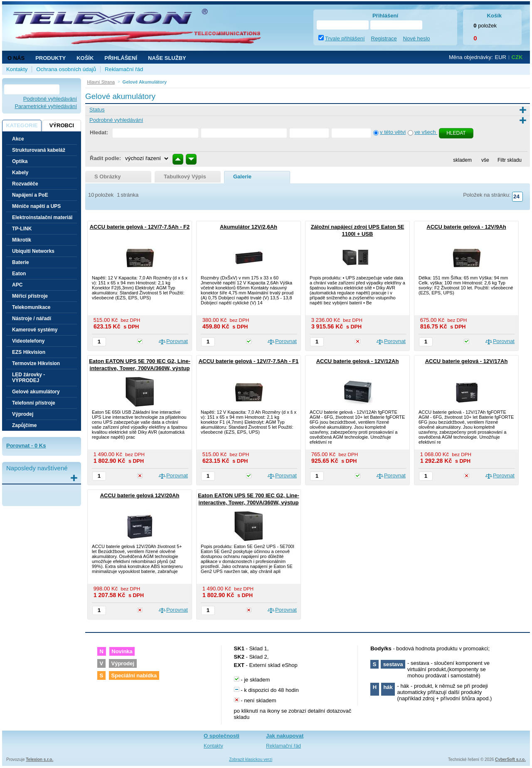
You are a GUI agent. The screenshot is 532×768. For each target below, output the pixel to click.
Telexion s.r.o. (39, 759)
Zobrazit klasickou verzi (251, 759)
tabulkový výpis (185, 177)
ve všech (426, 132)
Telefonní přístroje (34, 403)
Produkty (50, 58)
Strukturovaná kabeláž (39, 150)
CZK (517, 57)
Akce (18, 139)
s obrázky (108, 177)
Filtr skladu (507, 160)
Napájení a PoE (30, 195)
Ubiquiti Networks (33, 251)
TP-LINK (22, 229)
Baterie (21, 262)
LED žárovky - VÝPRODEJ (28, 378)
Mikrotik (22, 240)
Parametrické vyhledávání (46, 106)
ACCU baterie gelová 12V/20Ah (140, 495)
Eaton (19, 274)
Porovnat (177, 341)
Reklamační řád (124, 69)
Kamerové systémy (35, 330)
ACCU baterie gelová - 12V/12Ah (358, 361)
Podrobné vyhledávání (50, 99)
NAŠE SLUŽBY (167, 58)
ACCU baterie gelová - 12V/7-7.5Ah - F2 (140, 227)
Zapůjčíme (24, 425)
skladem (462, 160)
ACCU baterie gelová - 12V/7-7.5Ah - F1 (249, 361)
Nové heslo (417, 38)
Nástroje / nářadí (32, 319)
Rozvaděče (25, 184)
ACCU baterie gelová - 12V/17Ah (467, 361)
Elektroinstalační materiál (42, 217)
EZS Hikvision (29, 352)
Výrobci (62, 125)
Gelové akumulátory (36, 392)
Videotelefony (28, 341)
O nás (16, 58)
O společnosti (222, 736)
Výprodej (23, 414)
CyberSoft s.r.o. (510, 759)
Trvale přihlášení (345, 38)
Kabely (20, 173)
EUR (501, 57)
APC (17, 285)
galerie (242, 177)
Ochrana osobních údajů (66, 69)
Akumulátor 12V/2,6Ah (249, 227)
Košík (85, 58)
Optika (20, 161)
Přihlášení (121, 58)
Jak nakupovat (285, 736)
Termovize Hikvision (36, 363)
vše (485, 160)
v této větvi (393, 132)
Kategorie (22, 125)
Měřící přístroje (30, 296)
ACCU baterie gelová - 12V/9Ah (466, 227)
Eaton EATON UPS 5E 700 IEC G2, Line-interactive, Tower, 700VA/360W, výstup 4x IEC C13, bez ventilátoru (140, 368)
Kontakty (17, 69)
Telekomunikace (31, 307)
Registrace (384, 38)
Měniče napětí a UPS (36, 206)
